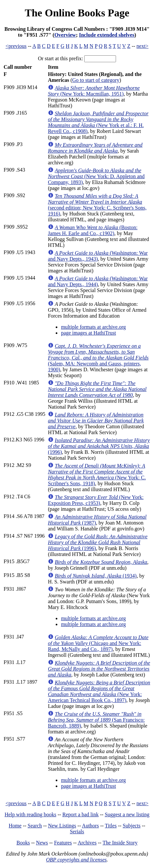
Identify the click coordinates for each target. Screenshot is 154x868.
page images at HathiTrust (88, 333)
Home (15, 826)
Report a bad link (80, 814)
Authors (90, 826)
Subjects (132, 826)
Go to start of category (96, 80)
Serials (77, 831)
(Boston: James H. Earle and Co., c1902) (93, 230)
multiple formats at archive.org (93, 327)
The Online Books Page (77, 13)
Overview (65, 35)
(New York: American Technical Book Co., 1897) (99, 691)
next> (143, 46)
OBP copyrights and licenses (76, 860)
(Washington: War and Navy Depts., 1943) (98, 256)
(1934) (96, 576)
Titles (111, 826)
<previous (16, 46)
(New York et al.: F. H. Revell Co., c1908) (98, 122)
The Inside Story (120, 843)
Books (23, 843)
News (42, 843)
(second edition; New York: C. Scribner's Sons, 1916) (97, 205)
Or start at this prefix (60, 58)
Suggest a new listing (127, 814)
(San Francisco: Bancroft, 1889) (96, 720)
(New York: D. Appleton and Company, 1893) (96, 176)
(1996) (99, 446)
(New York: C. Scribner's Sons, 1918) (97, 475)
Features (63, 843)
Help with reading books (30, 814)
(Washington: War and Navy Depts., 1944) (98, 281)
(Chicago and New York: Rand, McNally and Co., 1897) (98, 643)
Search (35, 826)
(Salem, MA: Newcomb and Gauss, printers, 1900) (98, 358)
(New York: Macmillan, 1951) (94, 91)
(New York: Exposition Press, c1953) (96, 500)
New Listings (62, 826)
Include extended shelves (107, 35)
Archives (87, 843)
